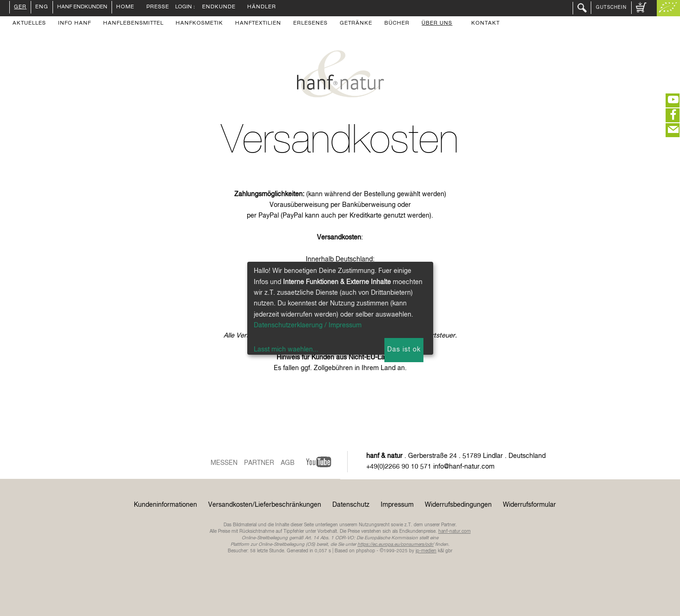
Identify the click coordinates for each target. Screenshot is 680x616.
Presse (158, 7)
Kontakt (485, 24)
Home (125, 7)
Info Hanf (75, 24)
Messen (224, 463)
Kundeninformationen (165, 505)
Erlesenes (310, 24)
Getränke (356, 24)
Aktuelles (29, 24)
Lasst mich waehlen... (286, 350)
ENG (42, 7)
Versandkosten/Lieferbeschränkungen (265, 505)
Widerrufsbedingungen (458, 505)
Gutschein (611, 7)
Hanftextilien (258, 24)
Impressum (397, 505)
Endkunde (219, 7)
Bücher (397, 24)
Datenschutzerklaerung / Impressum (308, 325)
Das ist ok (404, 350)
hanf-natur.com (455, 531)
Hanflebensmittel (133, 24)
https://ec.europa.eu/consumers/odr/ (396, 544)
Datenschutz (351, 505)
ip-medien (426, 551)
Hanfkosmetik (199, 24)
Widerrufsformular (529, 505)
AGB (288, 463)
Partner (259, 463)
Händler (262, 7)
